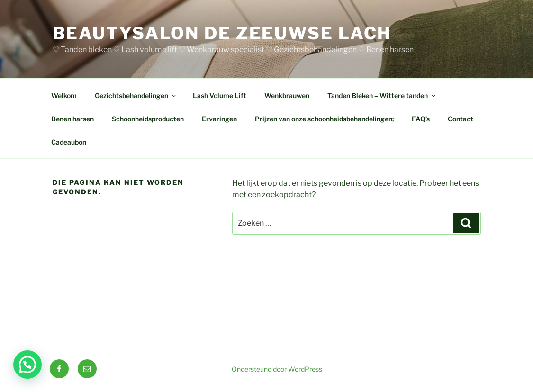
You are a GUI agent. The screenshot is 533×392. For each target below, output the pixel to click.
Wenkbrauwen (287, 96)
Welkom (64, 96)
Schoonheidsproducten (148, 119)
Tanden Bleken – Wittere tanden (382, 96)
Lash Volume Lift (220, 96)
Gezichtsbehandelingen (136, 96)
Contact (461, 119)
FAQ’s (421, 119)
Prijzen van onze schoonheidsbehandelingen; (324, 119)
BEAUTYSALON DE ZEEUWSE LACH (222, 33)
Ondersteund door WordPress (277, 369)
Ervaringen (219, 119)
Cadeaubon (69, 142)
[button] (27, 365)
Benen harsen (72, 119)
